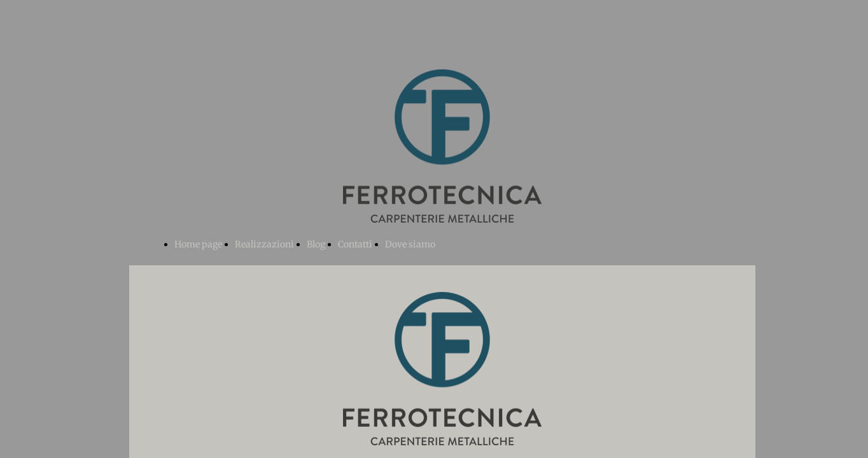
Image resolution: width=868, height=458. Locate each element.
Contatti (355, 244)
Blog (316, 244)
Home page (198, 244)
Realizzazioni (264, 244)
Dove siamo (410, 244)
